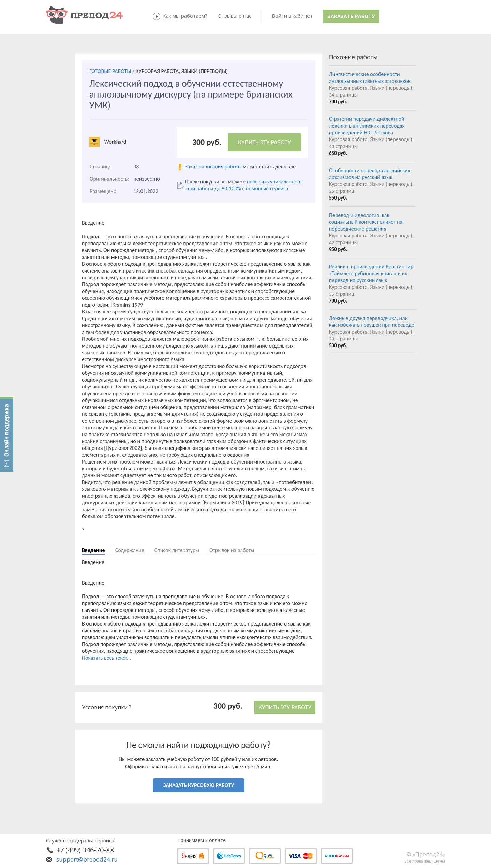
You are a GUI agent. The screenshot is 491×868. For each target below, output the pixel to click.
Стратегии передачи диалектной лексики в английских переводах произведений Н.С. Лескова (367, 126)
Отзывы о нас (234, 16)
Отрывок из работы (232, 550)
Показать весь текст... (106, 658)
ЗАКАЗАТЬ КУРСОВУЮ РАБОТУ (199, 785)
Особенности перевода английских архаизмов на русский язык (370, 174)
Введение (93, 550)
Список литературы (177, 550)
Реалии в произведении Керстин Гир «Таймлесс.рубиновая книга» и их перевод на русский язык (371, 273)
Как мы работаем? (185, 16)
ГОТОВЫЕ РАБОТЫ (110, 71)
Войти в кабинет (292, 16)
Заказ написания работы (213, 167)
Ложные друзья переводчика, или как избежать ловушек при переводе (371, 321)
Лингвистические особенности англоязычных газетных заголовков (370, 78)
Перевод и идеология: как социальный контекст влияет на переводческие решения (366, 222)
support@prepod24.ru (87, 859)
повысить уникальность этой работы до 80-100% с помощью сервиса (243, 185)
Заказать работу (351, 16)
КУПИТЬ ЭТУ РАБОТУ (264, 142)
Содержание (130, 550)
